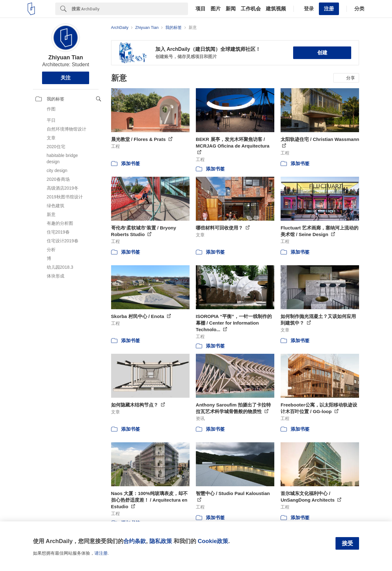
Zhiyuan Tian (66, 57)
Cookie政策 (213, 541)
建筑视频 (276, 9)
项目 (201, 9)
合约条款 (135, 541)
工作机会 (251, 9)
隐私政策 (161, 541)
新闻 (231, 9)
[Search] (130, 9)
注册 (329, 9)
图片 (216, 9)
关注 (66, 78)
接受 (347, 543)
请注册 (101, 553)
